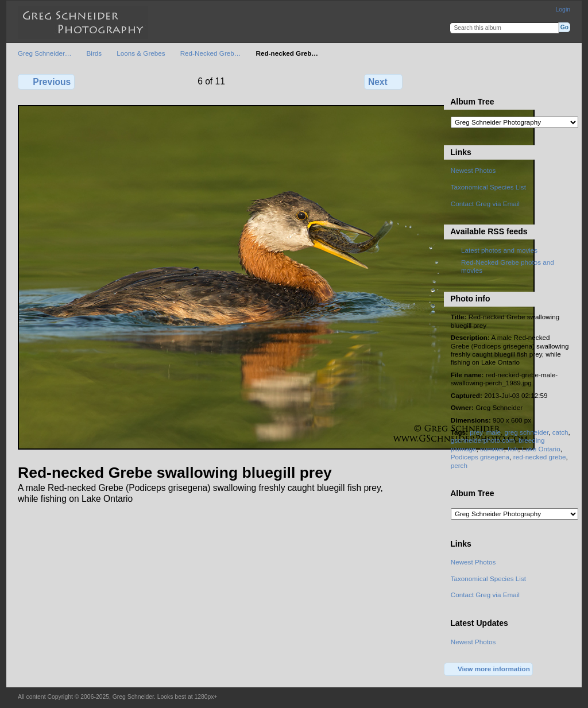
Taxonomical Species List (488, 187)
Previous (46, 82)
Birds (94, 53)
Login (563, 9)
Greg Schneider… (45, 53)
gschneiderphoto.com (483, 440)
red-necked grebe (540, 457)
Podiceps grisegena (480, 457)
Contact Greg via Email (485, 204)
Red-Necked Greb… (211, 53)
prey (476, 432)
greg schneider (526, 432)
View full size (457, 80)
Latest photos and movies (499, 250)
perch (459, 465)
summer (492, 449)
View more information (489, 670)
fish (513, 449)
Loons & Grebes (141, 53)
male (494, 432)
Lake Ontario (541, 449)
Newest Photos (473, 170)
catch (560, 432)
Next (383, 82)
